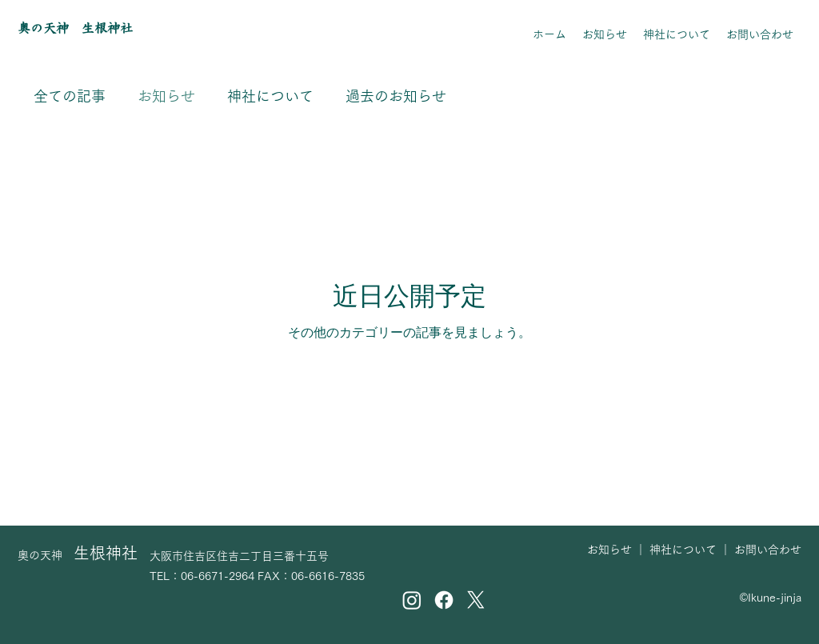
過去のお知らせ (396, 96)
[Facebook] (444, 600)
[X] (476, 600)
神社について (270, 96)
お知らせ (166, 96)
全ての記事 (70, 96)
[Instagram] (412, 600)
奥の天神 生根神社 (75, 28)
